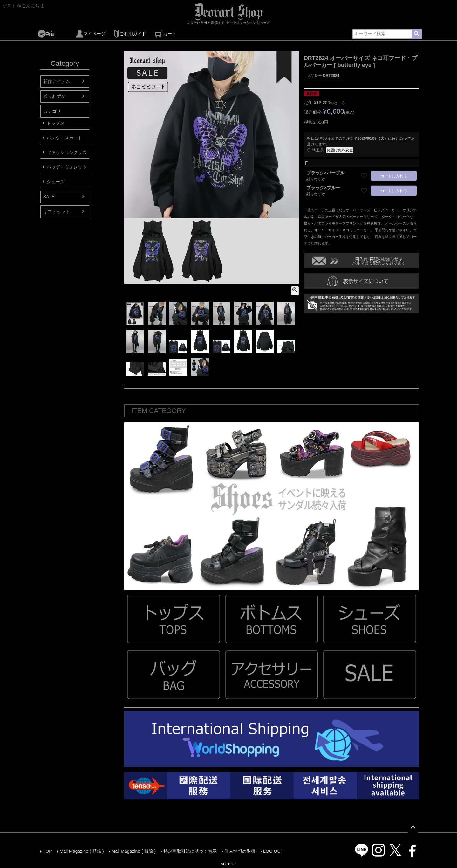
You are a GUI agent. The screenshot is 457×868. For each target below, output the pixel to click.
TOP (48, 851)
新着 (46, 34)
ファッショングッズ (67, 152)
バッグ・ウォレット (67, 167)
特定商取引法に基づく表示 (190, 851)
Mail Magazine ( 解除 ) (134, 851)
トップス (56, 123)
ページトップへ (413, 828)
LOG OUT (273, 851)
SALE (49, 197)
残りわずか (54, 96)
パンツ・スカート (65, 138)
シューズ (56, 182)
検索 (416, 34)
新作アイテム (57, 81)
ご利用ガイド (130, 34)
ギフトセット (57, 212)
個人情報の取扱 (240, 851)
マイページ (91, 34)
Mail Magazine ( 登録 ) (82, 851)
